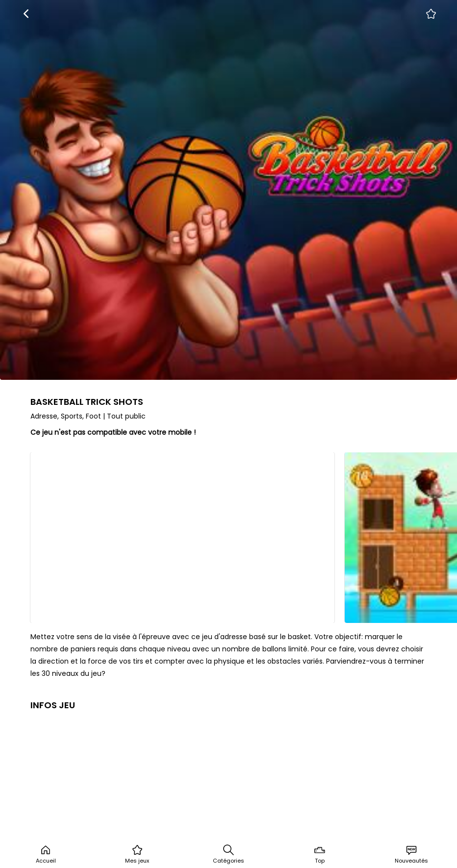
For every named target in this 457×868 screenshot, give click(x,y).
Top (320, 854)
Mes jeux (137, 854)
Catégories (228, 854)
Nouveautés (411, 854)
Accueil (46, 854)
